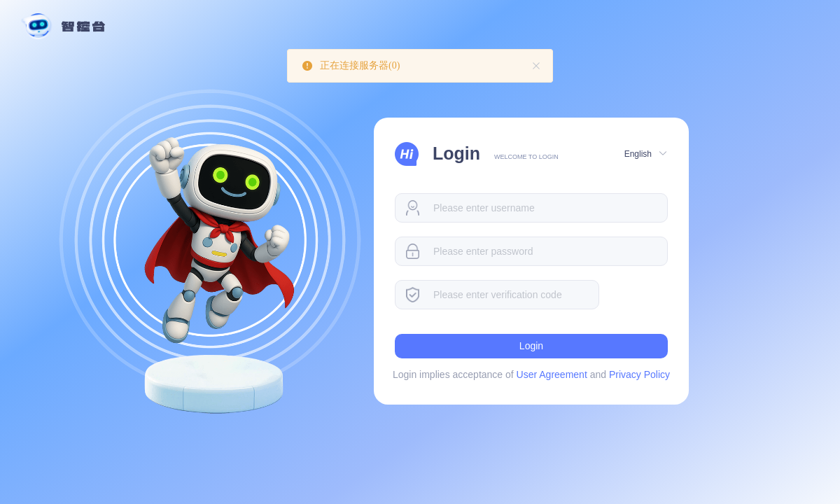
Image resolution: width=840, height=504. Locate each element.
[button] (645, 153)
